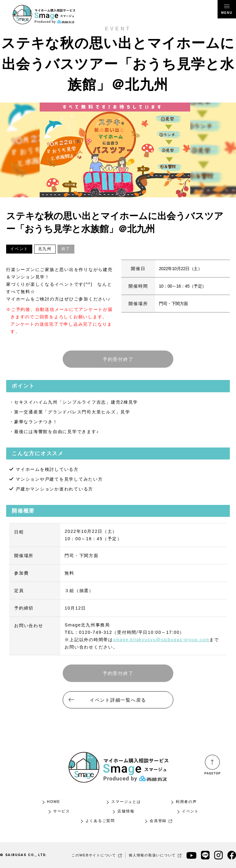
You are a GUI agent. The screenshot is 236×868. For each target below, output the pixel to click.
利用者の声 (186, 802)
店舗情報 (126, 811)
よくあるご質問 (100, 821)
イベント (190, 811)
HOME (54, 802)
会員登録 (161, 821)
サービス (62, 811)
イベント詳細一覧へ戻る (118, 700)
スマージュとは (126, 802)
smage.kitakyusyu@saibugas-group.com (161, 640)
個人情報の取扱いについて (155, 855)
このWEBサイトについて (97, 855)
